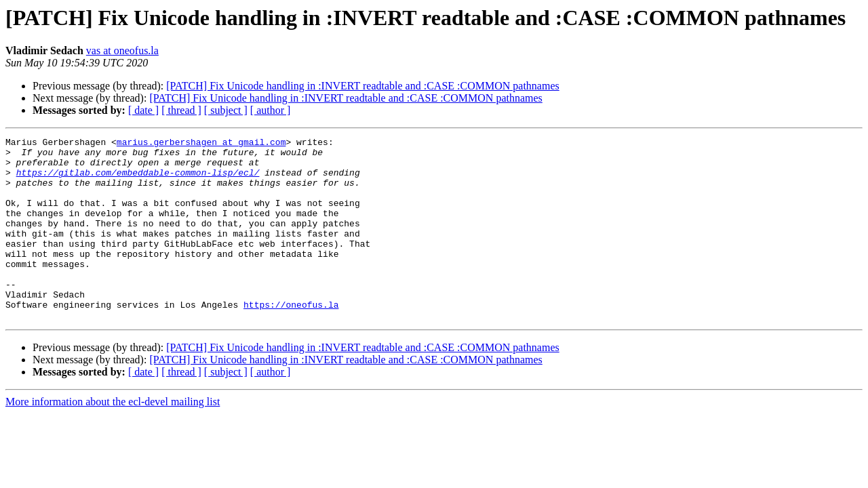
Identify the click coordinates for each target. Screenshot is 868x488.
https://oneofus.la (291, 339)
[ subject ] (226, 110)
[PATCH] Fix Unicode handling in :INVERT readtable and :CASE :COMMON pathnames (362, 86)
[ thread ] (181, 110)
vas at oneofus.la (122, 50)
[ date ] (143, 110)
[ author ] (271, 110)
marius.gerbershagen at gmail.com (201, 144)
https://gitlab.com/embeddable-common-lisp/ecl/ (138, 180)
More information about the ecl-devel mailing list (113, 438)
